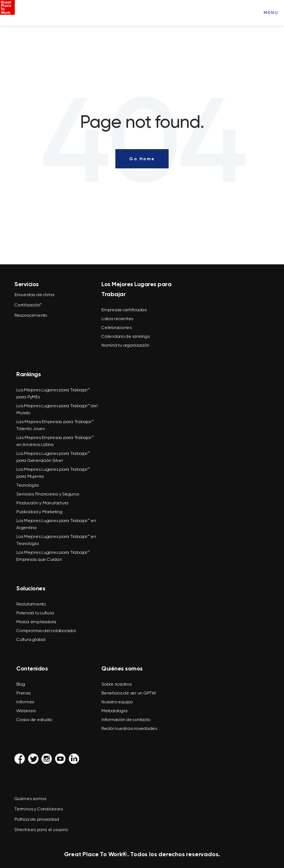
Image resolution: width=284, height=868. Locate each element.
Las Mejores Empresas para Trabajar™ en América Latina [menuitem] (55, 441)
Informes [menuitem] (25, 702)
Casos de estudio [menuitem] (34, 720)
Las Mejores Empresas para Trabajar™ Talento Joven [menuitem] (55, 425)
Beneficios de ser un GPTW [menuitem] (129, 693)
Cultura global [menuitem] (31, 639)
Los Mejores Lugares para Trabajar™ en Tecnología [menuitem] (56, 540)
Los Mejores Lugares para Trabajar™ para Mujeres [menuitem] (53, 473)
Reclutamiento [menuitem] (31, 604)
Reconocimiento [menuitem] (31, 315)
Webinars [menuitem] (26, 711)
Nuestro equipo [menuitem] (117, 702)
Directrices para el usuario (41, 830)
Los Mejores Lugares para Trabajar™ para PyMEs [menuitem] (53, 393)
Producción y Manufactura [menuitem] (42, 503)
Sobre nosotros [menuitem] (116, 684)
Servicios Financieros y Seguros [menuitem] (48, 494)
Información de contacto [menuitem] (126, 720)
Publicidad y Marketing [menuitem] (39, 512)
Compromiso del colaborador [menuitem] (46, 631)
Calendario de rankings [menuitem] (126, 336)
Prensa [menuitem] (23, 693)
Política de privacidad (37, 819)
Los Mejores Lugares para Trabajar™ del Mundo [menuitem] (57, 409)
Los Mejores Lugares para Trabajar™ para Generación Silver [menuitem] (53, 457)
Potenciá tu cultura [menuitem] (35, 613)
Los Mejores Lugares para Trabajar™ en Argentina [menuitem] (56, 524)
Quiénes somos (30, 799)
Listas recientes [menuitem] (117, 319)
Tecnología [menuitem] (28, 485)
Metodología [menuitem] (114, 711)
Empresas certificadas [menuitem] (124, 310)
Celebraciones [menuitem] (116, 327)
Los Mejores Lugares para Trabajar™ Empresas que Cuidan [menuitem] (53, 556)
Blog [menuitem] (21, 684)
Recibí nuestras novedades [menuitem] (129, 728)
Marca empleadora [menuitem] (36, 622)
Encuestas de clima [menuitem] (34, 295)
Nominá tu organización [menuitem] (125, 345)
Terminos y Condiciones (39, 809)
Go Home (142, 159)
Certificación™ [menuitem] (28, 305)
